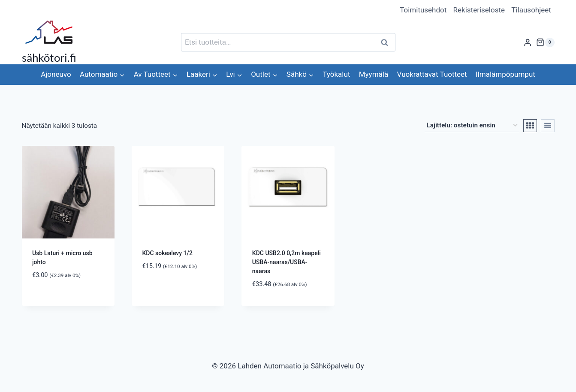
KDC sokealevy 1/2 (167, 253)
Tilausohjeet (531, 10)
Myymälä (374, 74)
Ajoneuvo (56, 74)
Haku (387, 42)
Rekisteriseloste (479, 10)
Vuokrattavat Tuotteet (432, 74)
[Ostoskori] (545, 42)
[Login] (528, 42)
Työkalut (336, 74)
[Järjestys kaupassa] (472, 126)
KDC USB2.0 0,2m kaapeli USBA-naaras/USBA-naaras (286, 262)
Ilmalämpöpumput (505, 74)
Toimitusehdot (423, 10)
